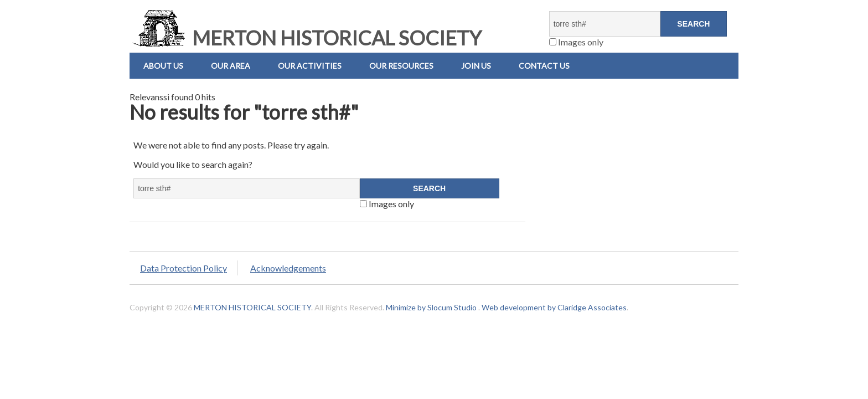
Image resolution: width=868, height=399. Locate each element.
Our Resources (401, 66)
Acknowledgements (288, 268)
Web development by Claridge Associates (554, 307)
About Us (163, 66)
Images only (576, 42)
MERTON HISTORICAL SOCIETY (306, 38)
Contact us (544, 66)
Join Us (476, 66)
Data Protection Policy (184, 268)
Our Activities (310, 66)
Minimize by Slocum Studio (431, 307)
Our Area (231, 66)
